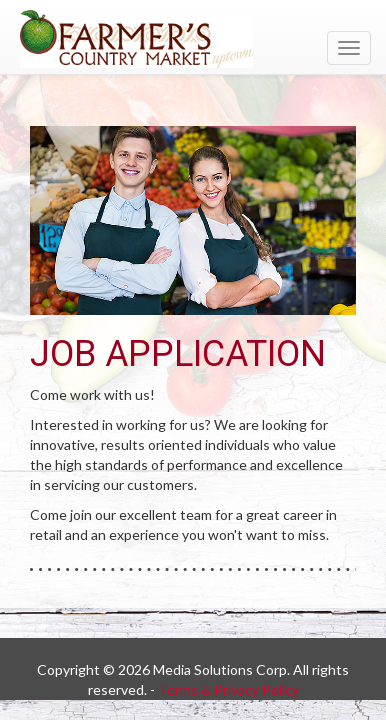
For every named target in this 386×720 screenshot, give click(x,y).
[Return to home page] (193, 39)
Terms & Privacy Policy (228, 689)
